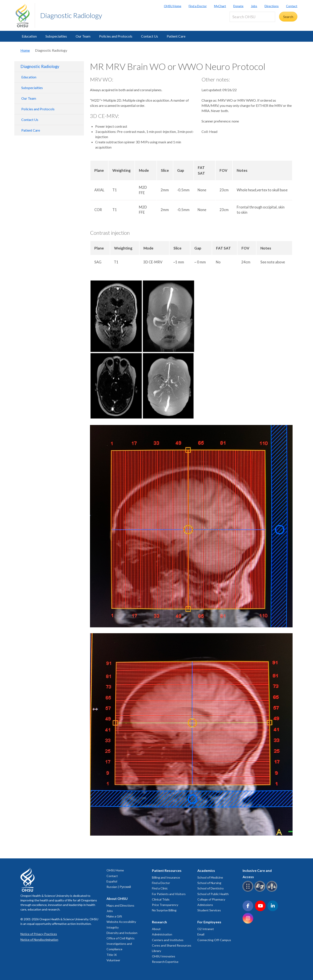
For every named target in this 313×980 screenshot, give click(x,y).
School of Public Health (213, 894)
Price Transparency (165, 905)
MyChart (220, 6)
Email (201, 934)
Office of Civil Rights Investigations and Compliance (121, 944)
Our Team (83, 36)
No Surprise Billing (164, 910)
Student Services (209, 910)
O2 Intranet (206, 929)
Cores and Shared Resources (172, 945)
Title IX (112, 955)
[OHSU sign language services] (261, 891)
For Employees (209, 922)
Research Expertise (165, 962)
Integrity (113, 927)
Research (159, 922)
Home (25, 50)
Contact (292, 6)
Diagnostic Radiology (71, 15)
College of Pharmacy (211, 899)
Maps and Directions (120, 905)
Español (112, 881)
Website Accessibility (121, 922)
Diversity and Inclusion (122, 933)
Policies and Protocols (116, 36)
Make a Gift (114, 916)
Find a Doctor (198, 6)
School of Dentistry (211, 888)
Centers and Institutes (168, 940)
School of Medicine (210, 877)
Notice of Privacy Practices (39, 934)
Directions (272, 6)
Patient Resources (167, 870)
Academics (206, 870)
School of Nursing (209, 883)
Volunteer (113, 960)
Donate (238, 6)
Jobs (254, 6)
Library (156, 951)
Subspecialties (56, 36)
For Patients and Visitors (169, 894)
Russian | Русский (119, 887)
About (156, 929)
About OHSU (117, 898)
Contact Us (150, 36)
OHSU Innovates (164, 956)
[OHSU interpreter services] (272, 891)
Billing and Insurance (166, 877)
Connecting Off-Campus (214, 940)
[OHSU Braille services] (249, 891)
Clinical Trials (161, 899)
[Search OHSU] (252, 17)
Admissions (205, 905)
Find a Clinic (160, 888)
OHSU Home (173, 6)
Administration (162, 934)
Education (29, 36)
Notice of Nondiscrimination (39, 940)
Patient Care (176, 36)
